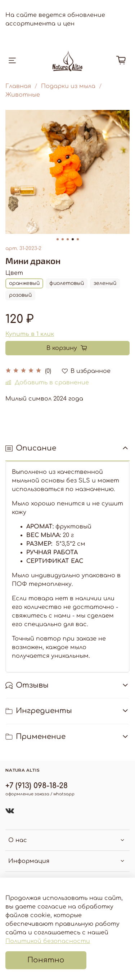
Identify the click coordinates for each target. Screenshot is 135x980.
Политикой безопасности (48, 941)
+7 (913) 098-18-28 (37, 786)
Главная (18, 86)
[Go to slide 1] (58, 239)
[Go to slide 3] (68, 239)
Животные (23, 95)
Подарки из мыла (68, 86)
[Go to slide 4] (73, 239)
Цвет (14, 273)
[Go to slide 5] (78, 239)
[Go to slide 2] (63, 239)
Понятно (46, 960)
